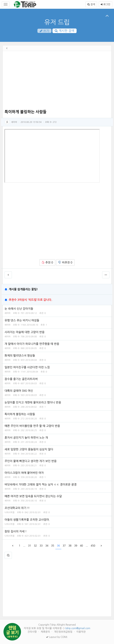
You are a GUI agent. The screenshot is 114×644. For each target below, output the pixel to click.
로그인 (106, 4)
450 (93, 546)
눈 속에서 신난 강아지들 (19, 309)
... (24, 546)
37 (64, 546)
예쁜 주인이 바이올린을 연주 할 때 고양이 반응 (32, 426)
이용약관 (81, 632)
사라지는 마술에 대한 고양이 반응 (24, 332)
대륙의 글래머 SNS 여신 (19, 391)
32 (35, 546)
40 (81, 546)
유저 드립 (57, 22)
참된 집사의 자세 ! (16, 531)
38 (70, 546)
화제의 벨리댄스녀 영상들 (20, 356)
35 (53, 546)
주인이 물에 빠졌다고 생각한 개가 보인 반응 (31, 461)
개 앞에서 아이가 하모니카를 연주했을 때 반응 (32, 344)
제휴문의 (46, 632)
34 (47, 546)
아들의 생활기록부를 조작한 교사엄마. (27, 520)
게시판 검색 (65, 31)
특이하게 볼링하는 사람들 (20, 414)
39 (76, 546)
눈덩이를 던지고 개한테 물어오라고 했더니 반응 (33, 402)
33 (41, 546)
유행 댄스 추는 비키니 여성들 (22, 320)
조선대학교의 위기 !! (17, 508)
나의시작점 (9, 512)
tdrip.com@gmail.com (78, 628)
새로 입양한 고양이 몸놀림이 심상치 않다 (29, 449)
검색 (91, 4)
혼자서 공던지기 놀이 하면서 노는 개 (26, 438)
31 (30, 546)
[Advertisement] (57, 81)
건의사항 (32, 632)
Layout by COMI (57, 637)
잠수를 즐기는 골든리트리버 (21, 379)
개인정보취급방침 (64, 632)
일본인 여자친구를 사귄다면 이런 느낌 (27, 367)
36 (58, 546)
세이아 (14, 122)
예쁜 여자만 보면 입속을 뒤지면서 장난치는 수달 (33, 496)
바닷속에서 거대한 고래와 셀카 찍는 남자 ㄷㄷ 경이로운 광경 (41, 484)
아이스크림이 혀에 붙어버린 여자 (24, 473)
